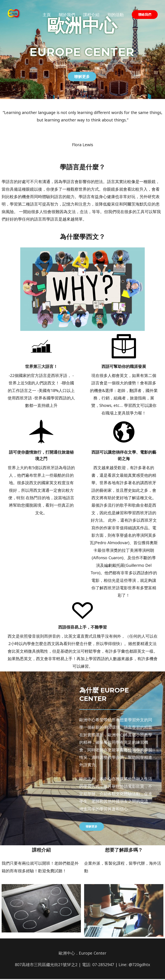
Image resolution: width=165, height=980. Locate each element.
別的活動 (116, 18)
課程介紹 (91, 18)
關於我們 (67, 18)
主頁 (47, 18)
